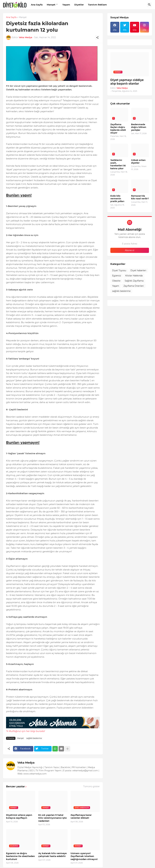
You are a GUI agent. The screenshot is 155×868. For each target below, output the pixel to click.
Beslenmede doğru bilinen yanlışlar (139, 127)
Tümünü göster (92, 786)
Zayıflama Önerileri (134, 286)
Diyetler (79, 5)
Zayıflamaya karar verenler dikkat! (81, 816)
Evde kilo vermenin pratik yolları (117, 199)
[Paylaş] (97, 38)
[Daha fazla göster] (68, 749)
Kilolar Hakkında (134, 276)
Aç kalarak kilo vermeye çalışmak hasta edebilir (52, 855)
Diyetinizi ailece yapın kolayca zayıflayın (19, 816)
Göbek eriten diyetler (138, 161)
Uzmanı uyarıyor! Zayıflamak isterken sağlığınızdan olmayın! (84, 856)
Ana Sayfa (37, 5)
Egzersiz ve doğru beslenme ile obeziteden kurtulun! (20, 856)
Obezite (116, 281)
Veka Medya (26, 763)
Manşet (51, 5)
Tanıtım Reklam (97, 5)
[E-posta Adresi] (130, 244)
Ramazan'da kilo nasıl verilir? (140, 197)
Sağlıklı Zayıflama (134, 281)
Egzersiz (117, 276)
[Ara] (149, 5)
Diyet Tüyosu (119, 270)
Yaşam (66, 5)
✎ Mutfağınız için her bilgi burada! (26, 731)
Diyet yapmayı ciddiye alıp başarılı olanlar (127, 82)
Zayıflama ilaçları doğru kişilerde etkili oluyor (118, 129)
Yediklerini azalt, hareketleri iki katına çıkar (118, 164)
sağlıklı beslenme (34, 738)
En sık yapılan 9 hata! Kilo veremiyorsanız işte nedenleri (52, 818)
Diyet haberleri (138, 270)
